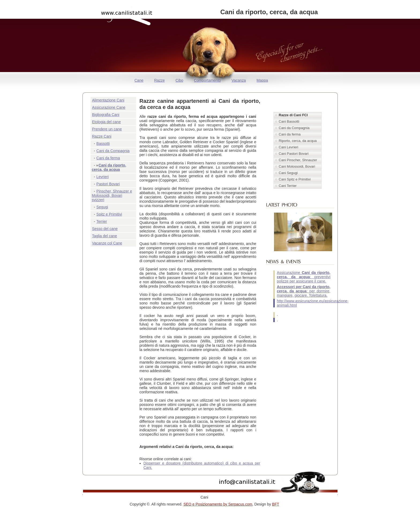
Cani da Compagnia (113, 151)
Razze (159, 80)
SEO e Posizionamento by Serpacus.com (218, 504)
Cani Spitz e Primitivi (295, 179)
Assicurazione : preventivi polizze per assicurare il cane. (304, 277)
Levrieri (103, 177)
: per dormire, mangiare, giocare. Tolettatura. (304, 291)
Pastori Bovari (108, 184)
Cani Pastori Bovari (294, 154)
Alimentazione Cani (108, 100)
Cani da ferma (108, 158)
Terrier (102, 221)
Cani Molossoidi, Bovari (297, 166)
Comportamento (207, 80)
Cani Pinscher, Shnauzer (298, 160)
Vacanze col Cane (107, 243)
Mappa (262, 80)
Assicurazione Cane (109, 107)
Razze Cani (102, 136)
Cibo (179, 80)
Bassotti (103, 144)
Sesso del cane (105, 229)
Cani (205, 497)
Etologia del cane (106, 122)
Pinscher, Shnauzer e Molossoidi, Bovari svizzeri (112, 195)
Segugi (102, 207)
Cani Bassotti (289, 121)
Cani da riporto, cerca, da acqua (109, 167)
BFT (276, 504)
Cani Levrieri (289, 147)
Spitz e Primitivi (109, 214)
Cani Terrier (288, 186)
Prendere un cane (107, 129)
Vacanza (239, 80)
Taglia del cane (105, 236)
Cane (139, 80)
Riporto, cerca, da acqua (298, 141)
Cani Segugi (288, 173)
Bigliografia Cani (106, 115)
